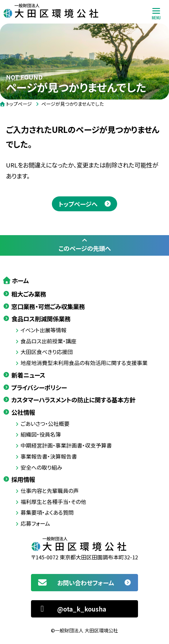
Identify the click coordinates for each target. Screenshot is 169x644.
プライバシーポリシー (39, 387)
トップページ (19, 104)
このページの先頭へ (84, 245)
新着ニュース (28, 375)
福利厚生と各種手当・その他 (53, 502)
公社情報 (23, 412)
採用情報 (23, 479)
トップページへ (78, 204)
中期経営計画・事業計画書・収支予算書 (66, 445)
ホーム (20, 280)
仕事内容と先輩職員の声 (50, 491)
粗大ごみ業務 (29, 294)
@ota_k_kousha (72, 609)
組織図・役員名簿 (41, 434)
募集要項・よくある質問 (47, 512)
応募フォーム (35, 523)
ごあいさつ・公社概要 (45, 423)
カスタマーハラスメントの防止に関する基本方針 (73, 400)
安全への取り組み (41, 467)
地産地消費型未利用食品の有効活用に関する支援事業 (84, 363)
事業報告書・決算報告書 (49, 456)
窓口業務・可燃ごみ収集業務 (48, 306)
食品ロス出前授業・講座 (48, 341)
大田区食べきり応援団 (47, 352)
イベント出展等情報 (44, 330)
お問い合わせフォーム (75, 583)
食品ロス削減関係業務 (41, 319)
